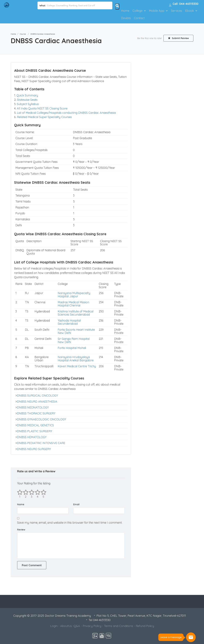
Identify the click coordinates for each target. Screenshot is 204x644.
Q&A (77, 626)
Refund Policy (145, 626)
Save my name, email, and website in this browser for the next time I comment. (70, 523)
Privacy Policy (92, 626)
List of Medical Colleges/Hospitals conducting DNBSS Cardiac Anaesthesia (66, 113)
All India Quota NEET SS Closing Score (42, 108)
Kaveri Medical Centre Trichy (77, 366)
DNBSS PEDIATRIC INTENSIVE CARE (41, 443)
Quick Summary (27, 95)
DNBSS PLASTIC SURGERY (35, 431)
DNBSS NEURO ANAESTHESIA (37, 401)
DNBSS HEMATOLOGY (32, 437)
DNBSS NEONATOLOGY (33, 407)
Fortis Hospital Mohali (72, 348)
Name (21, 504)
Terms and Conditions (119, 626)
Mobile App (157, 11)
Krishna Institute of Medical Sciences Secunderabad (76, 313)
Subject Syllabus (28, 104)
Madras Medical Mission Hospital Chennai (73, 304)
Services (177, 11)
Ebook (190, 11)
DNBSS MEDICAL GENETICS (35, 425)
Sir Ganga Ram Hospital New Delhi (74, 340)
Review (21, 530)
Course (23, 34)
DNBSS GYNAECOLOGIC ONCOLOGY (42, 419)
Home (125, 11)
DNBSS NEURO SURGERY (34, 449)
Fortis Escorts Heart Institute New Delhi (76, 331)
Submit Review (178, 38)
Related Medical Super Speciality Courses (44, 117)
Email (76, 504)
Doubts (126, 18)
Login (54, 626)
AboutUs (66, 626)
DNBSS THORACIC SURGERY (36, 413)
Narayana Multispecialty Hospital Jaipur (74, 295)
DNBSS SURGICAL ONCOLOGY (37, 396)
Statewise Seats (27, 100)
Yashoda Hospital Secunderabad (69, 322)
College (137, 11)
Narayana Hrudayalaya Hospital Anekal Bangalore (76, 359)
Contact (139, 18)
